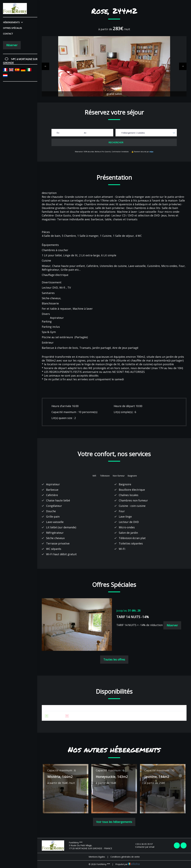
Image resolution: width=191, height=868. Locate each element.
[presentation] (46, 66)
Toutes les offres (114, 659)
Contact (8, 34)
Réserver (12, 45)
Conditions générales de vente (125, 857)
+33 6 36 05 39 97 (142, 844)
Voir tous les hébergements (114, 822)
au (85, 133)
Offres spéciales (12, 28)
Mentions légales (97, 857)
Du (58, 133)
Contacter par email (143, 847)
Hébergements (13, 22)
